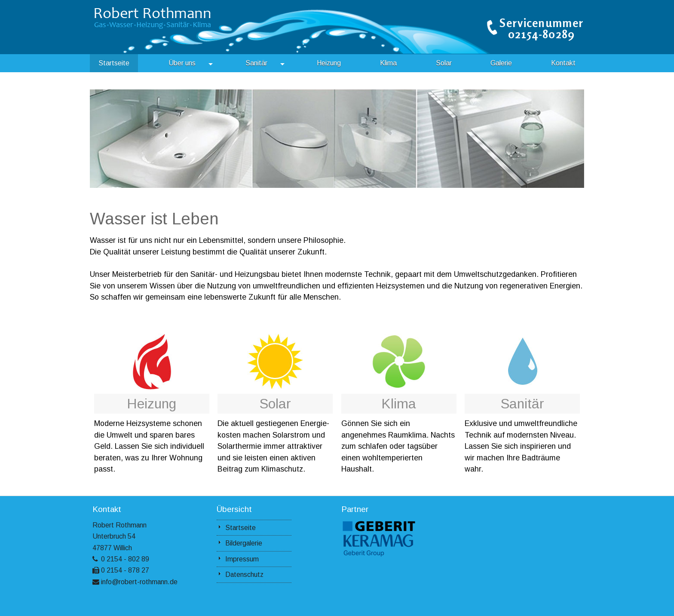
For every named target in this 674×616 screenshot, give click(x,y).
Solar (444, 63)
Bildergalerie (244, 543)
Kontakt (563, 63)
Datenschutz (244, 575)
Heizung (329, 63)
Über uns (191, 63)
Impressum (242, 559)
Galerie (501, 63)
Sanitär (265, 63)
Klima (388, 63)
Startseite (114, 63)
